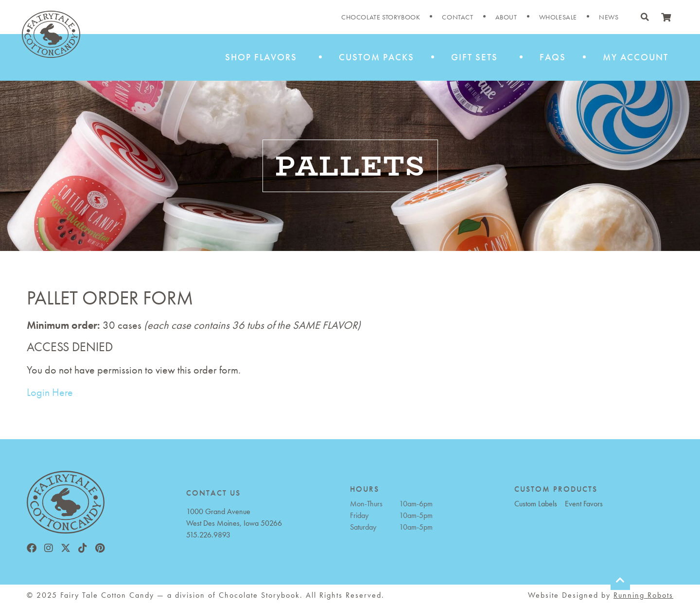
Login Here (50, 392)
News (609, 17)
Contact (457, 17)
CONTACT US (213, 493)
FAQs (553, 57)
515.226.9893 (208, 535)
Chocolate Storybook (381, 17)
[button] (645, 17)
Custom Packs (376, 57)
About (506, 17)
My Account (636, 57)
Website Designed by (601, 595)
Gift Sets (477, 57)
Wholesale (558, 17)
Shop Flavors (263, 57)
